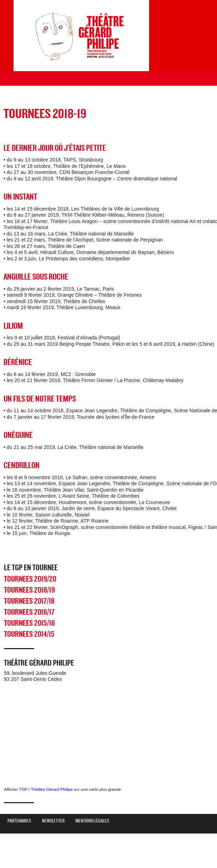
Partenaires (22, 821)
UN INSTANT (20, 197)
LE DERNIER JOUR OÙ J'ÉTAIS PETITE (55, 148)
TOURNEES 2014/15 (29, 634)
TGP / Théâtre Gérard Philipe (46, 789)
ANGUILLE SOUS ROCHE (36, 277)
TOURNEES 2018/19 (29, 590)
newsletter (56, 821)
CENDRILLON (22, 465)
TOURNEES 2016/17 (29, 612)
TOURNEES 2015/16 (29, 623)
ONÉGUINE (18, 435)
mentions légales (95, 821)
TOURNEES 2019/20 (30, 579)
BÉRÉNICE (18, 362)
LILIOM (13, 326)
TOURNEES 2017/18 (29, 601)
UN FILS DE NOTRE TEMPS (40, 399)
